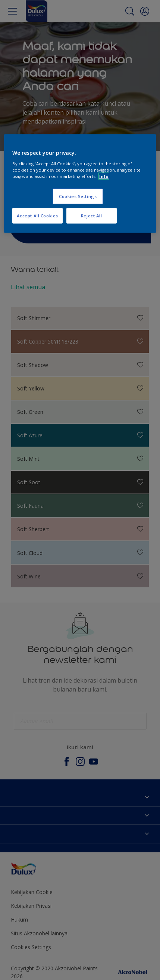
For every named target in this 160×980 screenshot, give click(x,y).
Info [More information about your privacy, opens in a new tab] (104, 176)
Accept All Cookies (37, 215)
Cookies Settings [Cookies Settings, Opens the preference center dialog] (78, 196)
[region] (80, 184)
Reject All (92, 215)
